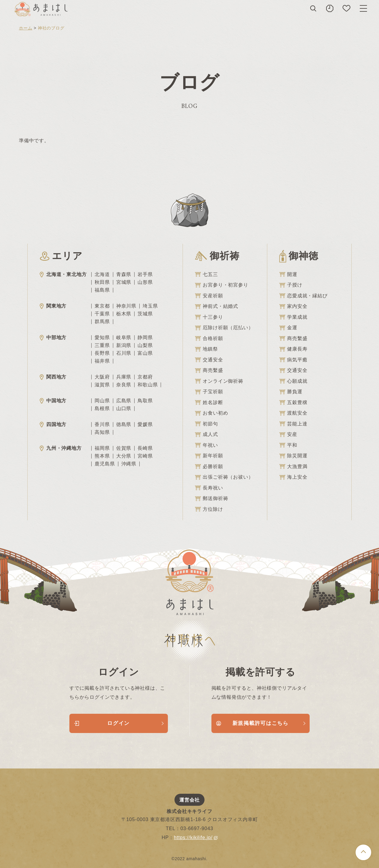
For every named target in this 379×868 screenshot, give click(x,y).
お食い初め (211, 413)
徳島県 (124, 425)
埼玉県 (150, 306)
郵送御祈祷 (211, 498)
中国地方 (53, 401)
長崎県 (145, 448)
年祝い (206, 445)
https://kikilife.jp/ (196, 837)
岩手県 (145, 275)
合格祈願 (209, 339)
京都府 (145, 377)
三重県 (102, 345)
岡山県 (102, 401)
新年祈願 (209, 456)
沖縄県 (129, 464)
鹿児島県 (105, 464)
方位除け (209, 509)
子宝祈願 (209, 392)
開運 (288, 275)
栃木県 (124, 314)
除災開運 (293, 456)
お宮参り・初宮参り (221, 285)
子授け (291, 285)
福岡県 (102, 448)
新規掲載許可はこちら (252, 723)
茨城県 (145, 314)
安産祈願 (209, 296)
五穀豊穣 (293, 403)
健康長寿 (293, 349)
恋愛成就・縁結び (303, 296)
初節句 (206, 424)
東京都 (102, 306)
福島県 (102, 290)
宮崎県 (145, 456)
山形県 (145, 282)
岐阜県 (124, 338)
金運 (288, 328)
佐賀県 (124, 448)
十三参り (209, 317)
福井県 (102, 361)
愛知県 (102, 338)
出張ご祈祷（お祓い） (224, 477)
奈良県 (124, 385)
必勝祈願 (209, 467)
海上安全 (293, 477)
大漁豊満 (293, 467)
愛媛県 (145, 425)
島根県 (102, 409)
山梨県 (145, 345)
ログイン (102, 723)
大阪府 (102, 377)
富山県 (145, 353)
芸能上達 (293, 424)
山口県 (124, 409)
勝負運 (291, 392)
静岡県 (145, 338)
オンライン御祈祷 (219, 381)
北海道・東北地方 (63, 274)
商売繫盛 (209, 370)
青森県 (124, 275)
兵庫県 (124, 377)
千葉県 (102, 314)
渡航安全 (293, 413)
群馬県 (102, 322)
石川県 (124, 353)
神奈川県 (126, 306)
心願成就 (293, 381)
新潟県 (124, 345)
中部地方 (53, 337)
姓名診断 (209, 403)
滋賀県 (102, 385)
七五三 (206, 275)
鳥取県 (145, 401)
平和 (288, 445)
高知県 (102, 432)
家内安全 (293, 306)
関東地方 (53, 306)
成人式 (206, 434)
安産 (288, 434)
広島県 (124, 401)
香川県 (102, 425)
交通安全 (209, 360)
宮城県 (124, 282)
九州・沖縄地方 (61, 448)
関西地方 (53, 377)
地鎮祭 (206, 349)
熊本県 (102, 456)
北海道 (102, 275)
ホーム (26, 28)
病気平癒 (293, 360)
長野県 (102, 353)
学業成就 (293, 317)
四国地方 (53, 424)
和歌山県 (148, 385)
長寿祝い (209, 488)
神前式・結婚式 (217, 306)
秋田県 (102, 282)
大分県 (124, 456)
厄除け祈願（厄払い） (224, 328)
